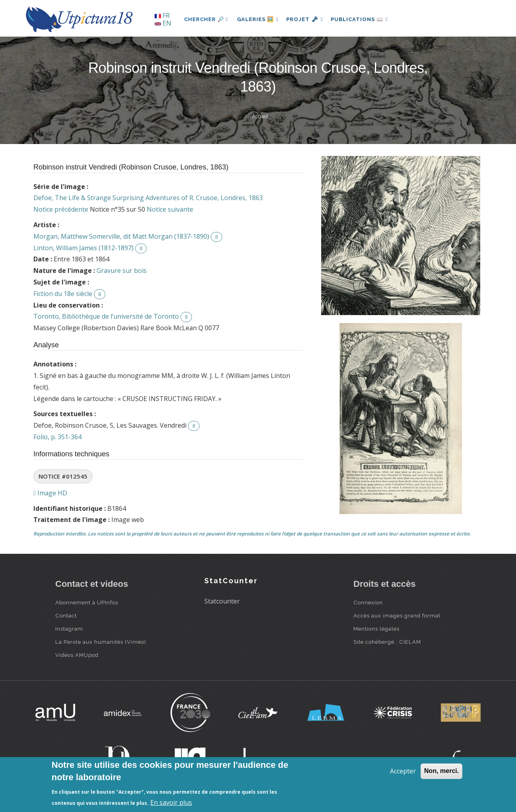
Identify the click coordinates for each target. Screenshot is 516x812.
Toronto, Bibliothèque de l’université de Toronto (106, 316)
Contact (66, 615)
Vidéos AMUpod (77, 655)
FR (162, 16)
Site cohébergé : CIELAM (387, 642)
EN (163, 23)
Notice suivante (170, 209)
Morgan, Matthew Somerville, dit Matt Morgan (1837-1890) (121, 236)
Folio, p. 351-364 (57, 437)
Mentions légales (376, 629)
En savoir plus (171, 802)
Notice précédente (61, 209)
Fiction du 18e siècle (63, 294)
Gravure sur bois (122, 271)
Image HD (50, 493)
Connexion (368, 602)
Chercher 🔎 (206, 19)
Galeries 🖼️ (259, 19)
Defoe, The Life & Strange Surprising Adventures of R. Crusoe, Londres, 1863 (148, 198)
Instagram (69, 629)
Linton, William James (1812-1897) (83, 248)
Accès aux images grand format (397, 615)
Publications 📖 (364, 19)
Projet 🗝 (307, 19)
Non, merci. (441, 771)
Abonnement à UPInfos (87, 602)
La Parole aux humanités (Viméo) (101, 642)
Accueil (260, 116)
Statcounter (222, 601)
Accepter (403, 771)
